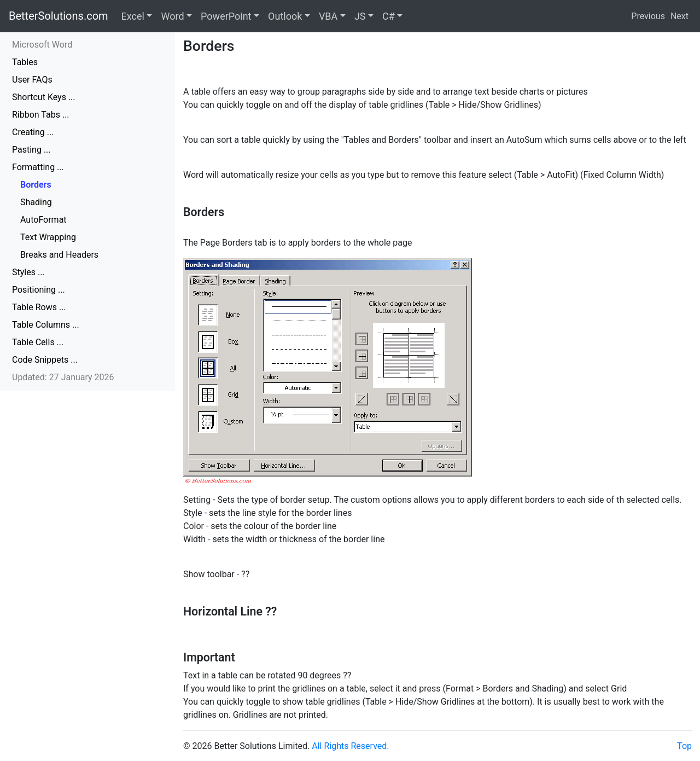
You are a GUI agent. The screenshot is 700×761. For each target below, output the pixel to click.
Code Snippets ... (45, 360)
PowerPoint (226, 16)
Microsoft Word (42, 45)
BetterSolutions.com (59, 16)
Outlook (285, 16)
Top (684, 746)
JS (360, 16)
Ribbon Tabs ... (41, 115)
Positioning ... (39, 290)
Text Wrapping (48, 237)
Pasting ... (31, 150)
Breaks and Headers (59, 255)
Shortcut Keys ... (44, 97)
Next (679, 16)
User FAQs (32, 80)
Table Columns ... (46, 325)
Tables (25, 62)
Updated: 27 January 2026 (63, 377)
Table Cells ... (38, 342)
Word (172, 16)
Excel (133, 16)
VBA (328, 16)
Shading (36, 202)
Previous (648, 16)
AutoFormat (43, 220)
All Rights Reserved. (350, 746)
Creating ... (33, 132)
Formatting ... (38, 167)
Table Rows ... (39, 307)
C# (389, 16)
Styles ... (28, 272)
